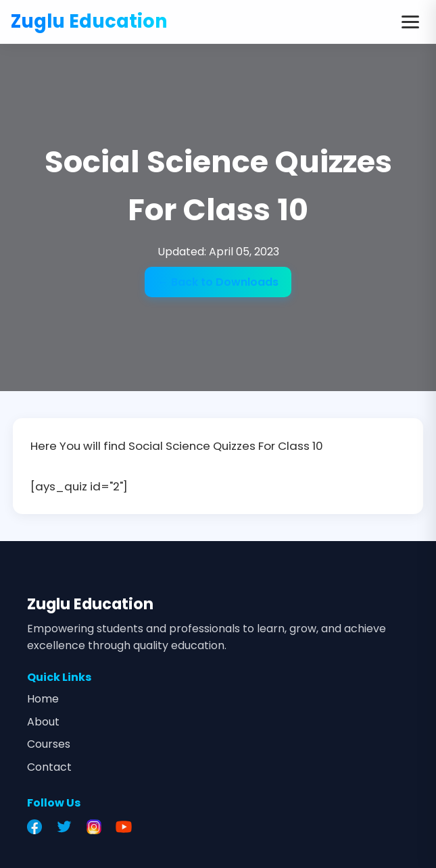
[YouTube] (127, 827)
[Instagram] (97, 827)
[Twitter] (68, 827)
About (43, 722)
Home (43, 699)
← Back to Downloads (218, 282)
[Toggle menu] (410, 22)
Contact (49, 767)
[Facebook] (38, 827)
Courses (49, 744)
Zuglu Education (89, 21)
